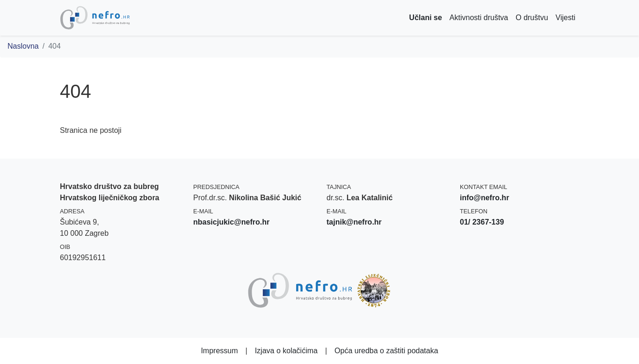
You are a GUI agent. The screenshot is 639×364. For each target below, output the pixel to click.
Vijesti (566, 18)
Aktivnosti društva (479, 18)
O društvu (532, 18)
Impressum (219, 351)
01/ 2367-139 (482, 222)
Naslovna (23, 46)
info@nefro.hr (484, 198)
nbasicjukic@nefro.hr (231, 222)
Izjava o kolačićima (286, 351)
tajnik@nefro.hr (354, 222)
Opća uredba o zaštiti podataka (386, 351)
